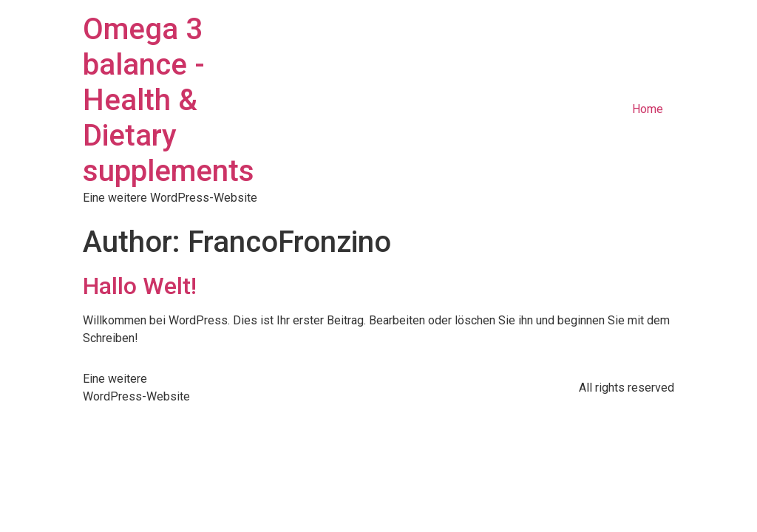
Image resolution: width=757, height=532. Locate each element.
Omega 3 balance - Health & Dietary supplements (169, 100)
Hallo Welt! (140, 286)
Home (648, 109)
